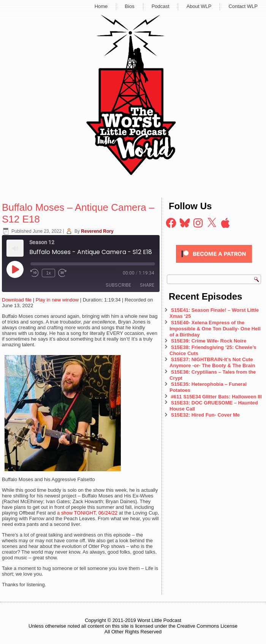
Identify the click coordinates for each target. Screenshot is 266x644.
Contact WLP (243, 6)
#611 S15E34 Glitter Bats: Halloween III (216, 397)
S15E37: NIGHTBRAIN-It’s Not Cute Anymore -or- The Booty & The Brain (213, 362)
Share (147, 285)
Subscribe (118, 285)
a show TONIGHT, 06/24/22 (87, 513)
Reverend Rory (97, 231)
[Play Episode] (15, 269)
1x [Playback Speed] (48, 273)
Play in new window (57, 300)
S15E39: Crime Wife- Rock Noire (209, 341)
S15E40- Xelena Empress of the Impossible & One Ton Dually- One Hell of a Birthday (215, 329)
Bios (129, 6)
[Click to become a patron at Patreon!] (214, 265)
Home (101, 6)
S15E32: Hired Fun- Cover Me (205, 415)
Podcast (161, 6)
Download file (17, 300)
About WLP (199, 6)
